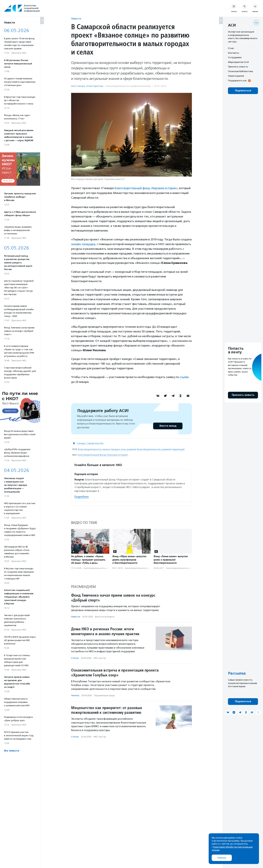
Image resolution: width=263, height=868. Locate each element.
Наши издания (236, 76)
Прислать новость (238, 67)
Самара (81, 443)
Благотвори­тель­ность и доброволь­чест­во (128, 86)
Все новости (11, 751)
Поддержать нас (237, 80)
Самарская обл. (95, 443)
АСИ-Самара (78, 86)
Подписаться (243, 91)
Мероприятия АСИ (238, 62)
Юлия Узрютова (95, 86)
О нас (231, 48)
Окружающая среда (104, 695)
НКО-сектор (100, 658)
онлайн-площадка (83, 244)
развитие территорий (173, 449)
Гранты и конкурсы (105, 616)
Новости (76, 19)
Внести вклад (168, 426)
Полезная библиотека (240, 71)
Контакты (233, 53)
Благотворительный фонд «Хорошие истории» (146, 188)
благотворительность (90, 449)
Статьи (75, 658)
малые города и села (114, 449)
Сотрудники (235, 57)
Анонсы (75, 695)
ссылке (184, 377)
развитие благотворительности (144, 449)
